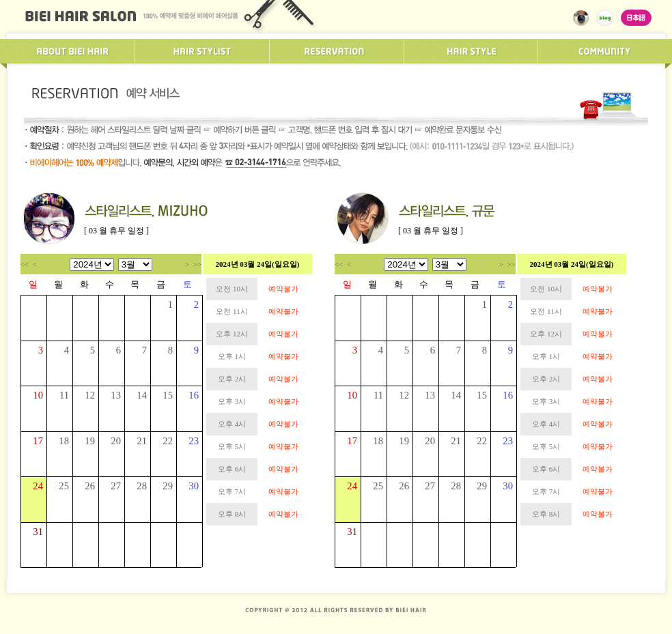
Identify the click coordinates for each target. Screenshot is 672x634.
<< (25, 264)
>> (197, 264)
